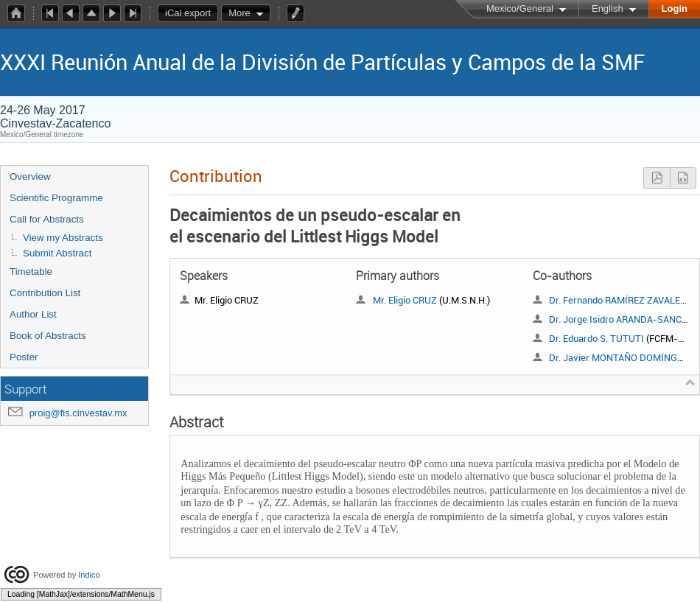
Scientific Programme (56, 198)
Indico (89, 574)
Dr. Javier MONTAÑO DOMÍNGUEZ (622, 357)
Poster (24, 357)
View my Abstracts (63, 238)
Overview (30, 176)
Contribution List (45, 293)
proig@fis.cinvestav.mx (78, 413)
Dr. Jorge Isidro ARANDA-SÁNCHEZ (624, 319)
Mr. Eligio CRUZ (405, 300)
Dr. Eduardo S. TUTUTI (596, 338)
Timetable (31, 272)
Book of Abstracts (48, 336)
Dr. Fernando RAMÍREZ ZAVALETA (620, 300)
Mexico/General (520, 8)
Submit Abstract (57, 253)
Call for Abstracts (47, 219)
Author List (33, 314)
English (608, 8)
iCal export (192, 13)
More (239, 13)
